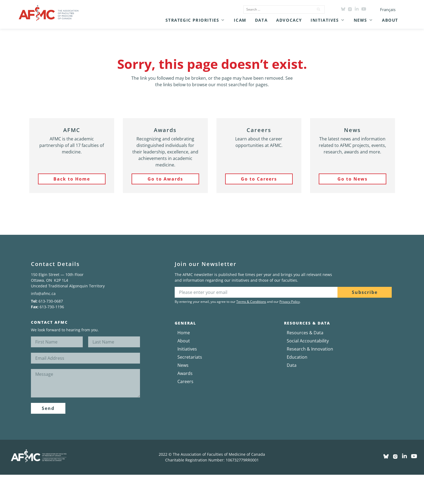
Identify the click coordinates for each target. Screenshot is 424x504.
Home (184, 333)
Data (292, 365)
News (183, 365)
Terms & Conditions (251, 302)
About (184, 341)
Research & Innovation (310, 349)
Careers (185, 381)
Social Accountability (308, 341)
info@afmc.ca (43, 293)
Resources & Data (305, 333)
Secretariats (190, 357)
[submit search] (319, 9)
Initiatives (187, 349)
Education (297, 357)
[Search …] (277, 9)
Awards (185, 373)
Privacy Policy (290, 302)
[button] (195, 20)
